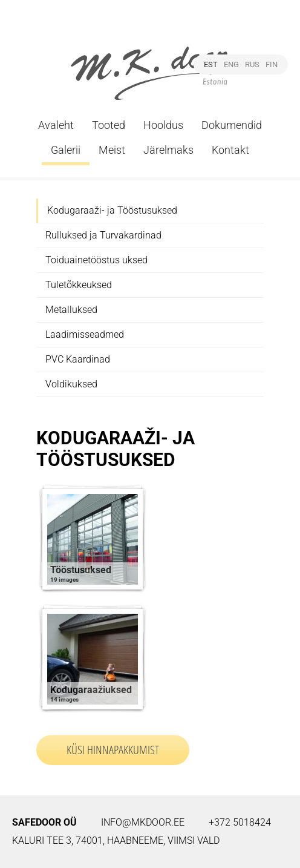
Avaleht (56, 125)
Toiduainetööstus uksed (96, 260)
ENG (231, 64)
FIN (272, 64)
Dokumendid (232, 125)
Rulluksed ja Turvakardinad (103, 235)
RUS (252, 64)
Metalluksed (71, 310)
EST (211, 64)
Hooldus (163, 125)
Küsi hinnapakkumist (113, 750)
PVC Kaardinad (78, 359)
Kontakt (230, 150)
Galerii (66, 150)
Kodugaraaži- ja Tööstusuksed (112, 210)
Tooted (109, 125)
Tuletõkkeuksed (79, 285)
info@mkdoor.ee (143, 822)
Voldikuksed (71, 384)
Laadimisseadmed (85, 334)
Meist (112, 150)
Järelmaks (168, 150)
